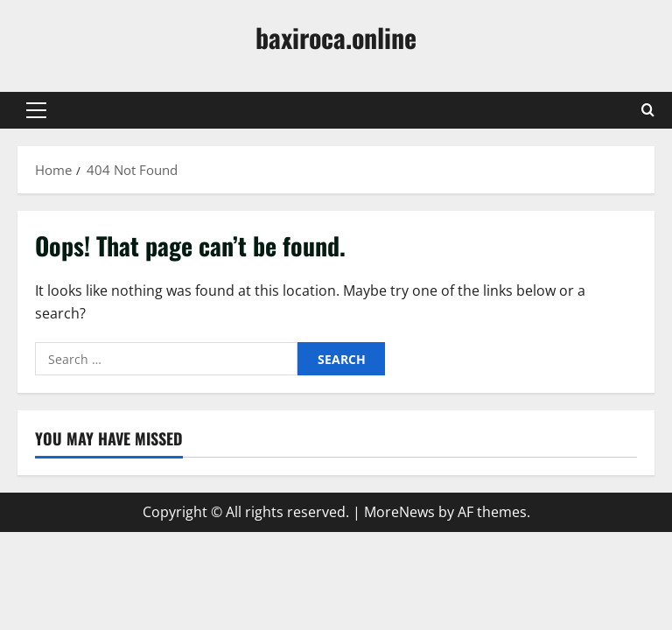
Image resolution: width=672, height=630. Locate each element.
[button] (36, 110)
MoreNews (399, 512)
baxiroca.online (336, 37)
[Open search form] (648, 110)
